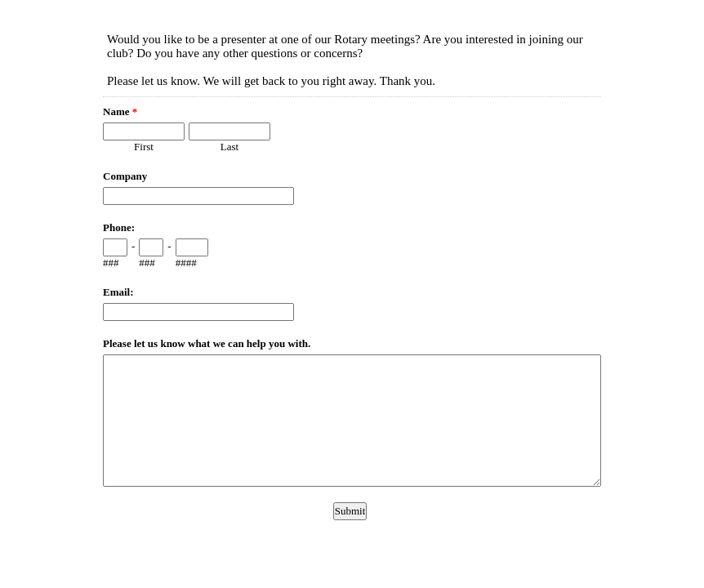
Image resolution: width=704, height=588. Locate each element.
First (144, 147)
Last (229, 147)
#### (186, 263)
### (111, 263)
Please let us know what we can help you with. (207, 343)
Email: (118, 292)
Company (125, 176)
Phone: (119, 227)
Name (120, 111)
